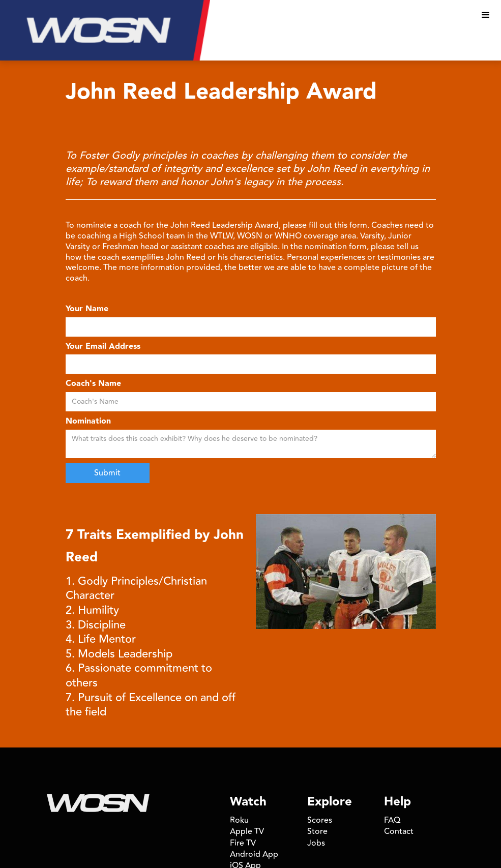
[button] (486, 15)
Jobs (316, 843)
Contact (399, 831)
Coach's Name (93, 384)
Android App (254, 854)
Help (397, 802)
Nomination (88, 422)
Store (317, 831)
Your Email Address (103, 347)
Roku (239, 820)
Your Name (87, 309)
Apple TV (247, 831)
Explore (330, 802)
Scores (320, 820)
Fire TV (243, 843)
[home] (105, 30)
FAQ (392, 820)
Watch (248, 802)
